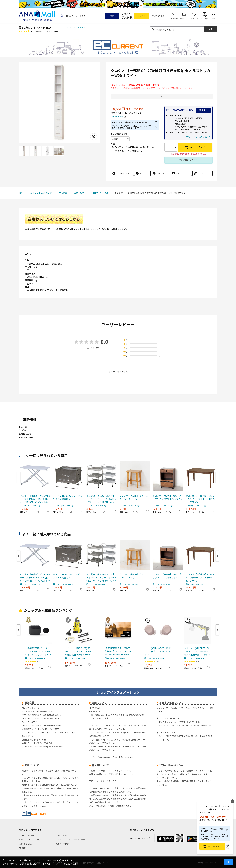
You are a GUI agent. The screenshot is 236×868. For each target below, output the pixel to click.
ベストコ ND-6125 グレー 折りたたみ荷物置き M (68, 497)
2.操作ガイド (62, 835)
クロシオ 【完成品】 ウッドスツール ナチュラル (134, 497)
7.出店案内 (23, 848)
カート (213, 18)
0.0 (104, 342)
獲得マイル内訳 (117, 117)
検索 (112, 16)
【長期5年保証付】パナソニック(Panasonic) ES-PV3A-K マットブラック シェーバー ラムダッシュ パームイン (39, 651)
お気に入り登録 (190, 160)
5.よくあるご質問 (26, 844)
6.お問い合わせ (62, 844)
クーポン (184, 18)
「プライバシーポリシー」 (51, 864)
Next (217, 477)
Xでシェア (144, 173)
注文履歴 (205, 18)
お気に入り (194, 18)
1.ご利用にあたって (27, 835)
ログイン (142, 16)
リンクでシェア (204, 173)
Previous (19, 477)
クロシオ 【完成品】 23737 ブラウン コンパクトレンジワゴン (168, 497)
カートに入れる (215, 846)
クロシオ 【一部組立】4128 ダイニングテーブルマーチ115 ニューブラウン (200, 499)
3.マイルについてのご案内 (29, 839)
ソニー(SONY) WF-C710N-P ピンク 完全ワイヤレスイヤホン (158, 651)
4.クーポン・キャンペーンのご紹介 (71, 839)
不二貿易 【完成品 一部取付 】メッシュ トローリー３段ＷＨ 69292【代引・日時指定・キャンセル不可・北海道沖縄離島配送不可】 (101, 499)
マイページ (173, 18)
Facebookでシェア (124, 173)
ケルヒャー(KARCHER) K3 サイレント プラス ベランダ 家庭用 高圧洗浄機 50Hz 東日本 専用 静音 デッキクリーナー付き (78, 651)
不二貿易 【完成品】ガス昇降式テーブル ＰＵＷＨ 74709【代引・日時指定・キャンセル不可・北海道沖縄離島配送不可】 (35, 499)
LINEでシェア (162, 173)
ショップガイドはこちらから (73, 27)
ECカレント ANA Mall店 (37, 28)
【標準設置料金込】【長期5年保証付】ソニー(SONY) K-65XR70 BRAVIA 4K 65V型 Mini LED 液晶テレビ (118, 651)
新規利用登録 (158, 16)
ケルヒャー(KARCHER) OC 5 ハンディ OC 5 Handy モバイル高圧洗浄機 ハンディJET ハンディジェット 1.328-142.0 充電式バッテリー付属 (197, 651)
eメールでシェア (183, 173)
